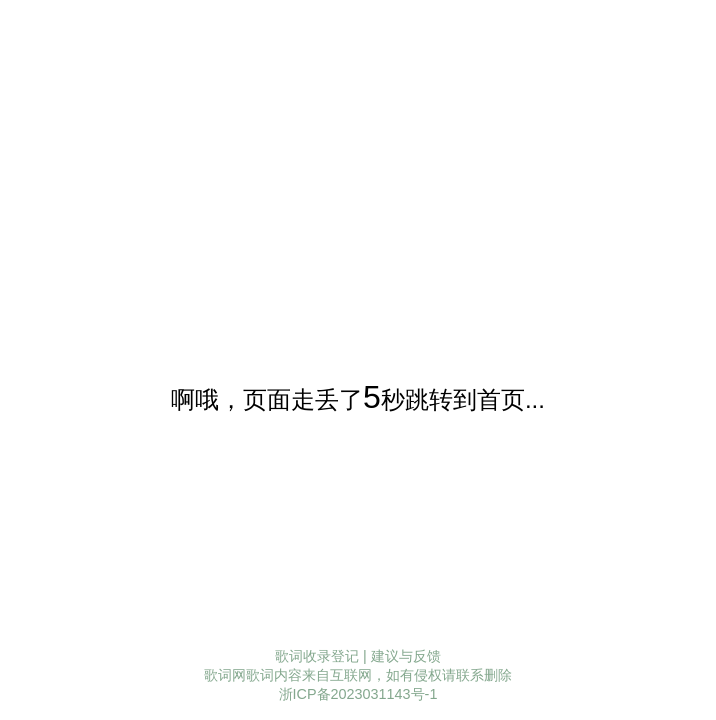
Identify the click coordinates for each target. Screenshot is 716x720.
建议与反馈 (406, 656)
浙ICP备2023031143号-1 (358, 694)
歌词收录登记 (317, 656)
